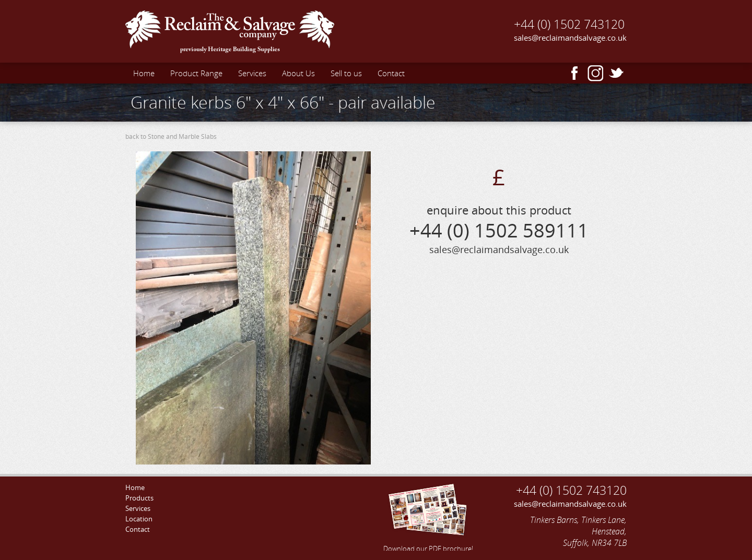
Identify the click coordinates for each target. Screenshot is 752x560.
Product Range (196, 73)
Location (139, 519)
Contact (391, 73)
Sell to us (346, 73)
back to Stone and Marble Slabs (171, 136)
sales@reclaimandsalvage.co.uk (570, 38)
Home (144, 73)
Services (252, 73)
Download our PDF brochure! (428, 516)
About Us (298, 73)
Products (139, 498)
